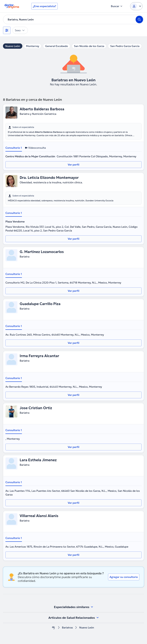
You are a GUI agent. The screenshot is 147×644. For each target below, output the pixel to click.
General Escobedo (57, 46)
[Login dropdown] (136, 6)
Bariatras (67, 628)
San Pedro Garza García (125, 46)
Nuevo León (13, 46)
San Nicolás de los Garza (89, 46)
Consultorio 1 (14, 148)
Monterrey (33, 46)
